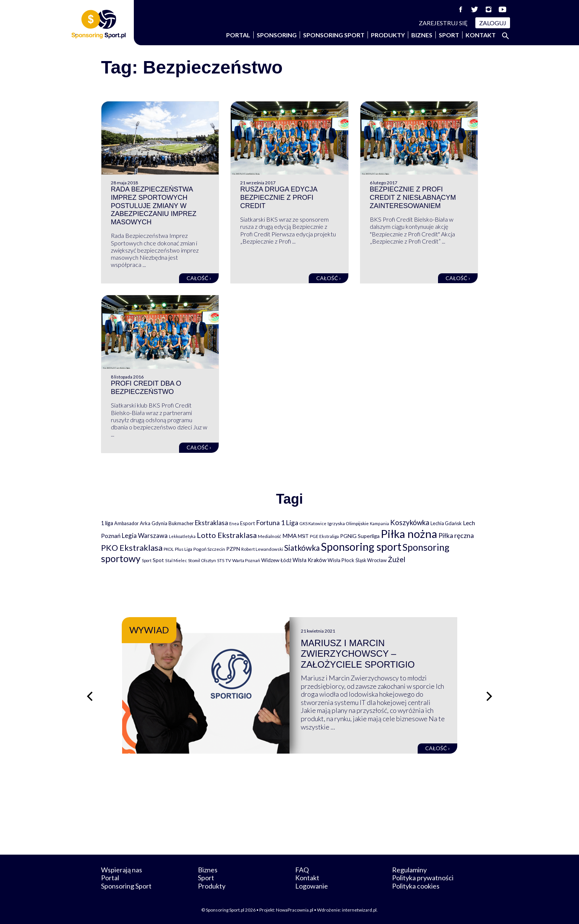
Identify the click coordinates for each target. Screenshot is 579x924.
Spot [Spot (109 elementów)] (158, 560)
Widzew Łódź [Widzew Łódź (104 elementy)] (276, 560)
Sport (449, 35)
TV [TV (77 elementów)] (228, 560)
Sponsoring (277, 35)
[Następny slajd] (489, 696)
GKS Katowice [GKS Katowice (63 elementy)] (313, 523)
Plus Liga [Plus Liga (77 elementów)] (184, 549)
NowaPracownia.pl (295, 910)
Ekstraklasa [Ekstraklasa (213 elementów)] (211, 523)
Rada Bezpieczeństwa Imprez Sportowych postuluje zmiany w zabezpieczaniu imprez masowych (154, 205)
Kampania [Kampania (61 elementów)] (379, 523)
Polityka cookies (416, 886)
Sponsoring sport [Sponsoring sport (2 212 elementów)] (361, 547)
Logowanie (312, 886)
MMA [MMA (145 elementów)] (289, 536)
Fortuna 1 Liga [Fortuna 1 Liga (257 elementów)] (277, 523)
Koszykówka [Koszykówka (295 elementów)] (410, 523)
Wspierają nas (122, 870)
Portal (238, 35)
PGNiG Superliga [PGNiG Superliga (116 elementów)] (360, 536)
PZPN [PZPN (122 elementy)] (233, 549)
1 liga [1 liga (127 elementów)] (107, 523)
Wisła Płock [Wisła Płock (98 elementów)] (341, 560)
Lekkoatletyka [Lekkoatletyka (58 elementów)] (182, 536)
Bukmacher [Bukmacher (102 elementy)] (181, 523)
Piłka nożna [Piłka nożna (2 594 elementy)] (409, 534)
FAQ (302, 870)
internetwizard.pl (359, 910)
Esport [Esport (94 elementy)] (247, 523)
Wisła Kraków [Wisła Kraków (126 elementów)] (309, 560)
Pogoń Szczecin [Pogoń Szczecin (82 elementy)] (209, 549)
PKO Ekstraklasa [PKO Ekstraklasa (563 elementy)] (132, 548)
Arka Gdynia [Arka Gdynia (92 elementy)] (154, 523)
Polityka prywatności (423, 878)
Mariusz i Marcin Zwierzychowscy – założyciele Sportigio (358, 654)
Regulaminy (409, 870)
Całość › (199, 278)
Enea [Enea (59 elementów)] (234, 523)
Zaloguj (493, 23)
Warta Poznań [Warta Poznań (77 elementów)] (246, 560)
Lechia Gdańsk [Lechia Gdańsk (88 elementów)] (446, 523)
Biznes (422, 35)
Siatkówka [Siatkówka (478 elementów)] (302, 548)
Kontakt (481, 35)
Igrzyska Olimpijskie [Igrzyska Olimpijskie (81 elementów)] (348, 523)
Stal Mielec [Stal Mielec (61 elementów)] (176, 560)
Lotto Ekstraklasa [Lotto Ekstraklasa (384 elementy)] (227, 535)
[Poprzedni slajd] (90, 696)
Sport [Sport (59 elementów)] (147, 560)
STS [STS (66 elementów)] (221, 560)
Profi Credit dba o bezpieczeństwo (146, 388)
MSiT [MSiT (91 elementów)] (303, 536)
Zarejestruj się (443, 23)
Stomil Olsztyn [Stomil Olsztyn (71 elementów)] (202, 560)
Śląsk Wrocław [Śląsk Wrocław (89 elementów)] (371, 560)
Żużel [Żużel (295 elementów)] (397, 559)
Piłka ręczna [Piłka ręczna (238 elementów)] (456, 536)
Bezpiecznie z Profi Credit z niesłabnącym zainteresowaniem (413, 197)
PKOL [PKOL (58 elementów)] (169, 549)
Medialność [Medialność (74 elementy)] (270, 536)
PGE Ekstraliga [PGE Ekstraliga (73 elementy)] (324, 536)
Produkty (388, 35)
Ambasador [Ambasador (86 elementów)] (126, 523)
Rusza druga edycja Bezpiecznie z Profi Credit (279, 197)
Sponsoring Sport (334, 35)
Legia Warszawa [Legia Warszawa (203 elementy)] (145, 536)
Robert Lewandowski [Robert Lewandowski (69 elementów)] (262, 549)
